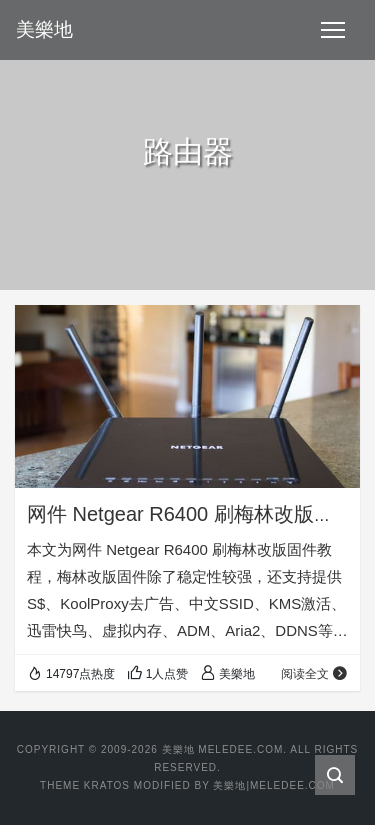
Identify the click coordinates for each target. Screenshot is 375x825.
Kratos (107, 785)
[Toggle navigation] (333, 30)
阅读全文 (314, 674)
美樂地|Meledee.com (274, 785)
